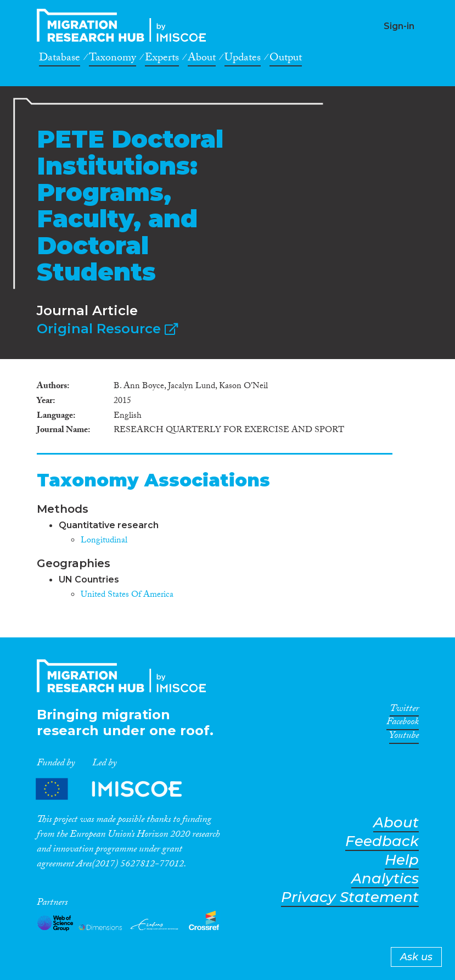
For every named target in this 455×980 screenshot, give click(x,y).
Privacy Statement (350, 897)
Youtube (404, 737)
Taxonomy (113, 59)
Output (286, 59)
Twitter (404, 710)
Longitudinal (104, 541)
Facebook (403, 724)
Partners (118, 789)
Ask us (416, 957)
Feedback (382, 841)
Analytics (385, 879)
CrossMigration (125, 25)
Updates (243, 59)
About (202, 59)
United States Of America (127, 595)
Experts (162, 59)
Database (60, 59)
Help (402, 860)
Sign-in (399, 26)
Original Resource (107, 329)
